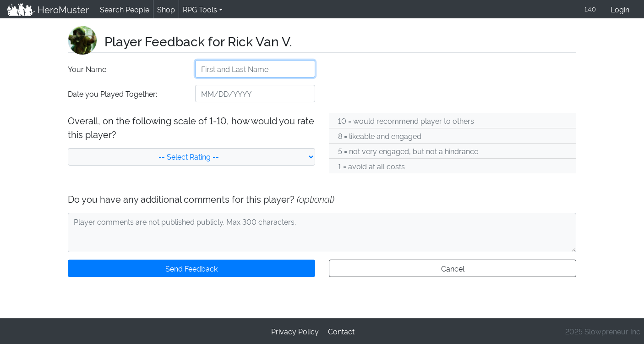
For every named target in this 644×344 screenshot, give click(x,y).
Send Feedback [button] (191, 269)
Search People (123, 9)
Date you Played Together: (112, 94)
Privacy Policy (295, 331)
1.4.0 (589, 9)
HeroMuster (47, 10)
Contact (341, 331)
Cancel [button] (452, 269)
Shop (164, 9)
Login (620, 10)
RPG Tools (198, 9)
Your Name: (87, 69)
